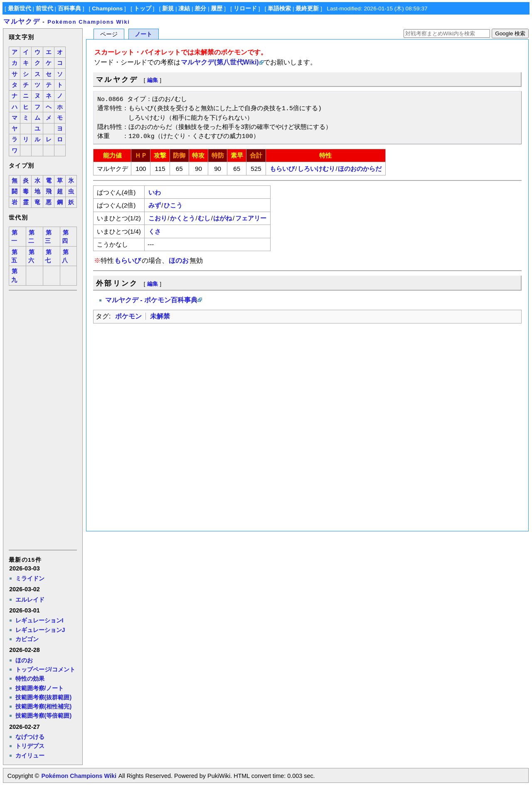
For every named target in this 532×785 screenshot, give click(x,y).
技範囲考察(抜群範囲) (44, 697)
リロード (245, 9)
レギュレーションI (39, 620)
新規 (168, 9)
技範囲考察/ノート (39, 688)
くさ (155, 231)
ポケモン (128, 316)
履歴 (217, 9)
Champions (107, 9)
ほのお (24, 660)
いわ (155, 192)
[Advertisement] (42, 420)
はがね (223, 218)
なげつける (30, 737)
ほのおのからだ (360, 169)
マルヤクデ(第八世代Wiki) (220, 62)
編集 (153, 80)
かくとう (182, 218)
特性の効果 (30, 679)
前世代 (44, 9)
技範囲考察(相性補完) (44, 706)
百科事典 (69, 9)
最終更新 (307, 9)
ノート (143, 34)
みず (155, 205)
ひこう (173, 205)
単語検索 (279, 9)
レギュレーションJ (40, 630)
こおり (158, 218)
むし (204, 218)
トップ (143, 9)
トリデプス (30, 746)
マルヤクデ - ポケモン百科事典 (151, 300)
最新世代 (20, 9)
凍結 (184, 9)
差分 (200, 9)
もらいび (282, 169)
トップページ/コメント (45, 669)
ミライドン (30, 578)
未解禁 (160, 316)
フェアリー (251, 218)
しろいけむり (316, 169)
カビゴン (27, 639)
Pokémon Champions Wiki (89, 22)
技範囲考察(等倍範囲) (44, 716)
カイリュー (30, 755)
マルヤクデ (22, 21)
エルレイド (30, 600)
